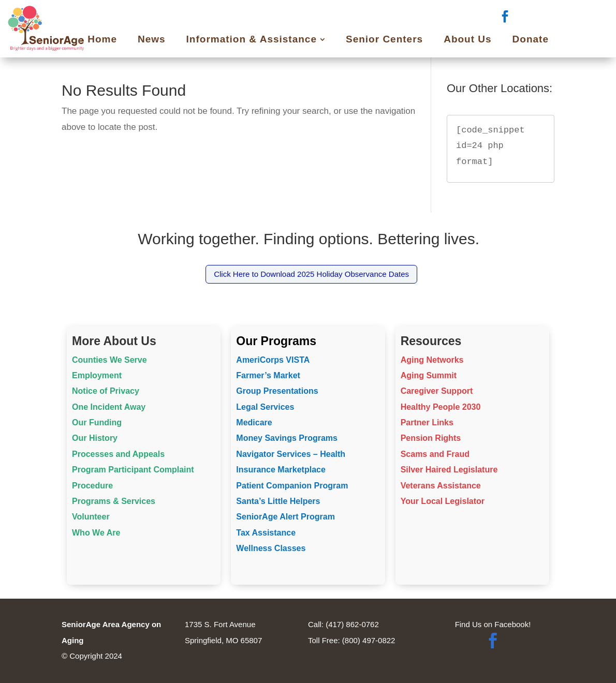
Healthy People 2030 (441, 407)
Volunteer (91, 517)
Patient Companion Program (292, 486)
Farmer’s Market (268, 375)
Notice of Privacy (106, 391)
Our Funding (97, 422)
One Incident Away (109, 407)
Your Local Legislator (443, 501)
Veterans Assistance (441, 486)
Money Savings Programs (287, 438)
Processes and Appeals (118, 454)
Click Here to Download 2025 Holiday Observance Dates (311, 274)
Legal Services (265, 407)
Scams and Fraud (435, 454)
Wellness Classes (271, 548)
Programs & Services (114, 501)
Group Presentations (277, 391)
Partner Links (427, 422)
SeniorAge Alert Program (285, 517)
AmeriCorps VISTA (273, 360)
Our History (95, 438)
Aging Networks (432, 360)
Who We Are (96, 533)
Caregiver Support (437, 391)
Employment (97, 375)
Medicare (254, 422)
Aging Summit (429, 375)
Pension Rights (431, 438)
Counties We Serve (109, 360)
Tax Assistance (266, 533)
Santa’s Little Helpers (278, 501)
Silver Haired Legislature (449, 470)
